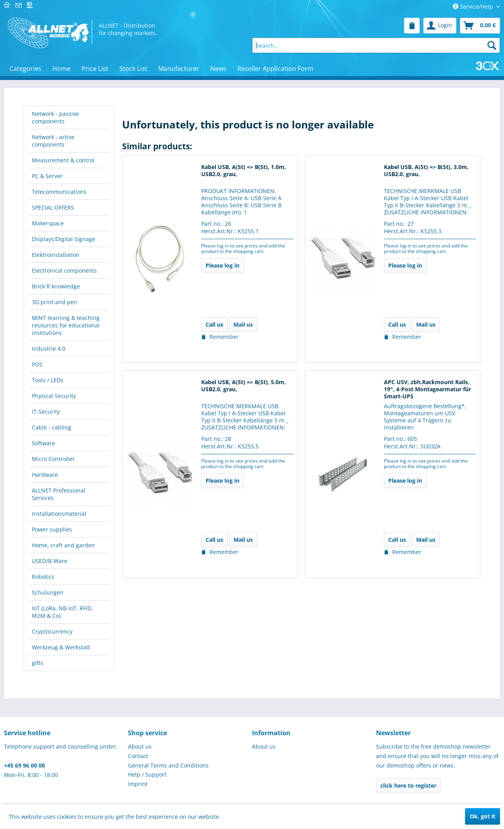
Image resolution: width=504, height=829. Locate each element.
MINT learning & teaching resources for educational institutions (66, 325)
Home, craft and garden (63, 545)
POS (37, 364)
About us (140, 746)
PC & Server (47, 176)
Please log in (222, 265)
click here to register (408, 785)
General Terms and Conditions (168, 765)
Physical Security (54, 396)
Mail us (243, 324)
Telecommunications (59, 192)
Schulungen (48, 592)
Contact (138, 756)
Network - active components (53, 141)
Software (44, 443)
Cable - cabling (52, 427)
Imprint (138, 784)
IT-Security (46, 412)
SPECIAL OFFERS (53, 207)
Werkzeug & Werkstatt (61, 647)
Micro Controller (53, 459)
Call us (214, 324)
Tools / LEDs (48, 380)
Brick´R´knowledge (56, 286)
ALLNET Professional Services (59, 494)
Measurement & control (63, 160)
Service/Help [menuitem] (474, 7)
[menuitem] (412, 26)
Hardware (45, 475)
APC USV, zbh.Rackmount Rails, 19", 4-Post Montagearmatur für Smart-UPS (427, 389)
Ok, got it (483, 816)
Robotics (43, 577)
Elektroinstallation (56, 255)
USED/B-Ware (50, 561)
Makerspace (48, 223)
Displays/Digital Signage (64, 239)
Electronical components (64, 270)
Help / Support (147, 774)
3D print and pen (55, 302)
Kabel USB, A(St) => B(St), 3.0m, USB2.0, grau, (426, 171)
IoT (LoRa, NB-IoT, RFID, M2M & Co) (62, 612)
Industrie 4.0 (49, 349)
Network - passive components (55, 117)
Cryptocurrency (52, 631)
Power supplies (52, 529)
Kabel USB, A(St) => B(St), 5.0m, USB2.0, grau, (244, 386)
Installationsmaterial (59, 514)
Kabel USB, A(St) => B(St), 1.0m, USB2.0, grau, (244, 171)
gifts (38, 663)
